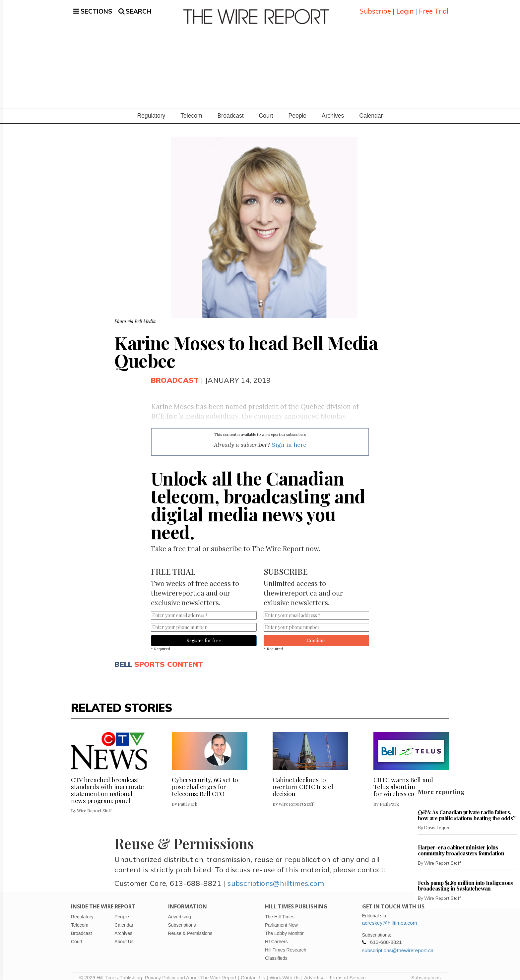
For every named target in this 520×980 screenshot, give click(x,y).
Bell (123, 658)
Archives (333, 110)
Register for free (204, 634)
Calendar (371, 110)
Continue (316, 634)
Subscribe (375, 8)
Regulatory (151, 110)
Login (405, 8)
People (297, 110)
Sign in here (289, 438)
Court (266, 110)
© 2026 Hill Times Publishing (112, 972)
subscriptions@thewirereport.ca (398, 944)
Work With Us (285, 972)
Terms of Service (347, 972)
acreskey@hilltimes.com (390, 917)
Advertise (314, 972)
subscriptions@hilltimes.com (276, 877)
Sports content (169, 658)
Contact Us (253, 972)
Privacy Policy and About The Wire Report (190, 972)
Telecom (191, 110)
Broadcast (231, 110)
